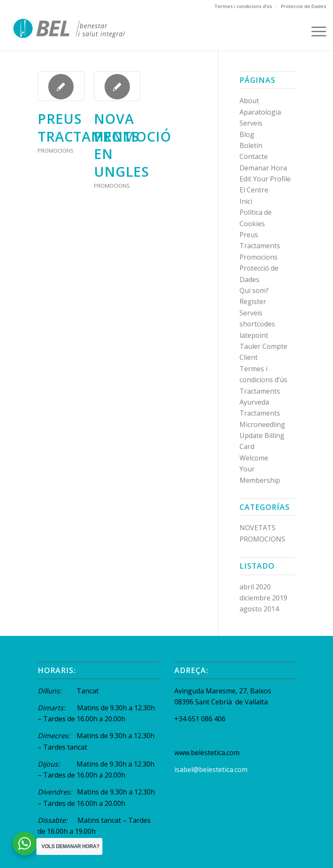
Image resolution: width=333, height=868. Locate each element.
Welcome (254, 458)
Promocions (259, 257)
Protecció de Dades (304, 6)
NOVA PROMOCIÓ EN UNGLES (133, 145)
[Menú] (315, 31)
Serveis (251, 313)
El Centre (254, 190)
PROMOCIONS (56, 151)
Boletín (251, 145)
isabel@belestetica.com (211, 769)
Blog (247, 134)
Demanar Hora (263, 168)
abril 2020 (255, 587)
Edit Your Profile (265, 179)
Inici (246, 201)
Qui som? (254, 290)
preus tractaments (88, 127)
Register (253, 301)
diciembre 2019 (263, 598)
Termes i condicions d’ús (243, 6)
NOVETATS (257, 528)
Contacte (254, 156)
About (249, 101)
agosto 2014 (259, 609)
